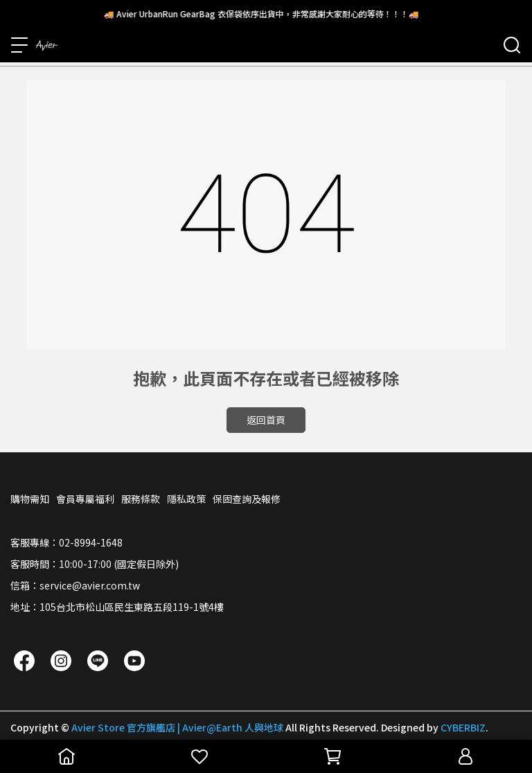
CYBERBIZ (463, 727)
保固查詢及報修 (247, 499)
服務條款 (141, 499)
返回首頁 (266, 420)
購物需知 (30, 499)
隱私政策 (186, 499)
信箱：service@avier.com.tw (75, 585)
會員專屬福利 (85, 499)
